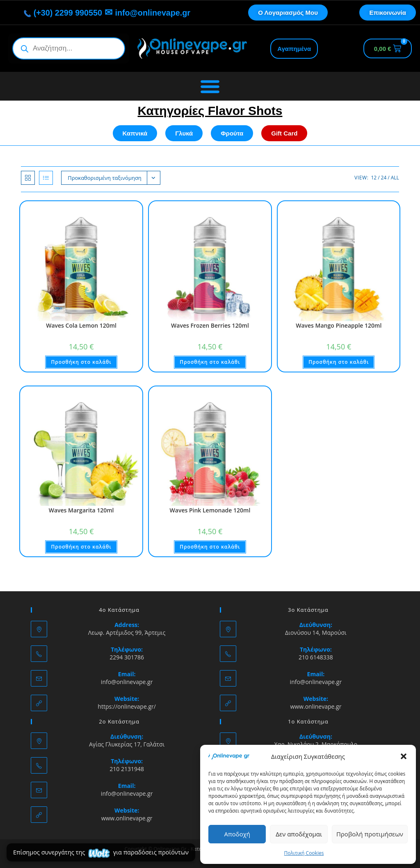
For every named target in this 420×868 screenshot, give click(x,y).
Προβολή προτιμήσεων (370, 834)
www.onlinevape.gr (316, 706)
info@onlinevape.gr (158, 13)
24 (384, 178)
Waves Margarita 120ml (81, 510)
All (395, 178)
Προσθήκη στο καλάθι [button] (81, 362)
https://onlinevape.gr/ (127, 706)
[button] (404, 756)
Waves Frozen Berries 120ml (210, 325)
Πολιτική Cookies (304, 853)
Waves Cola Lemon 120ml (81, 325)
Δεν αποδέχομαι (299, 834)
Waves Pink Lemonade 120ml (210, 510)
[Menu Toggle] (210, 86)
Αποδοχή (237, 834)
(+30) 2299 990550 (58, 13)
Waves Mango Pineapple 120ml (339, 325)
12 (374, 178)
